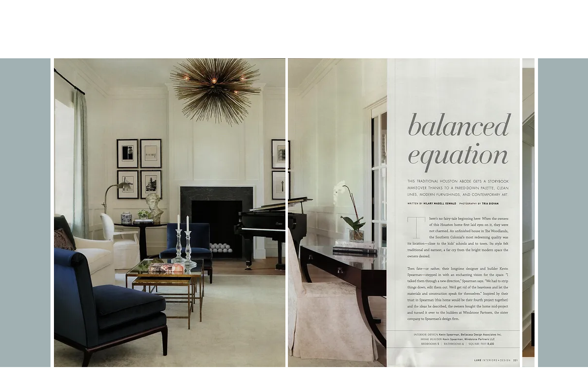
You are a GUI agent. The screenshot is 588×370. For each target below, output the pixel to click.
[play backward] (66, 213)
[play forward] (522, 213)
